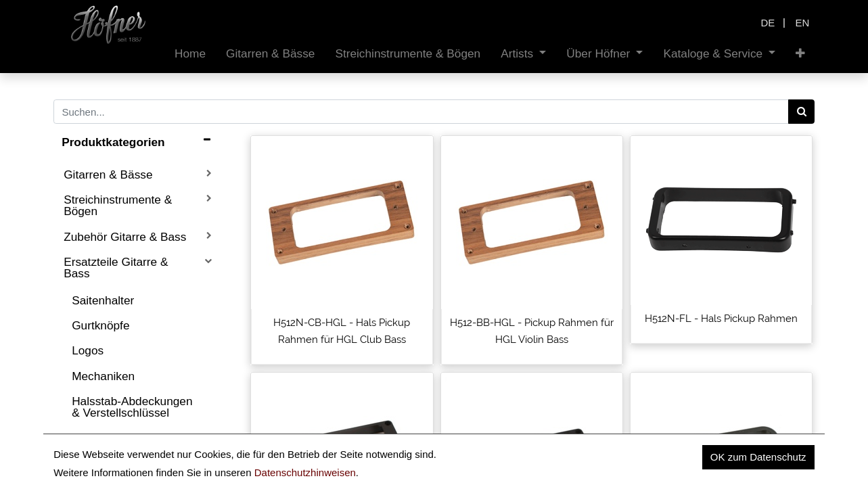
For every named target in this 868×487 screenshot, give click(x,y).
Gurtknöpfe (100, 325)
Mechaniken (103, 376)
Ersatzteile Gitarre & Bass (116, 268)
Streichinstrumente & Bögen (118, 205)
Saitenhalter (103, 300)
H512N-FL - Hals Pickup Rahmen (721, 319)
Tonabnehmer (108, 463)
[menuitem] (190, 54)
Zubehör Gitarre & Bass (125, 237)
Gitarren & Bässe (108, 175)
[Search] (801, 112)
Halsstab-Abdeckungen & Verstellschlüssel (132, 407)
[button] (800, 54)
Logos (88, 350)
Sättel (87, 438)
